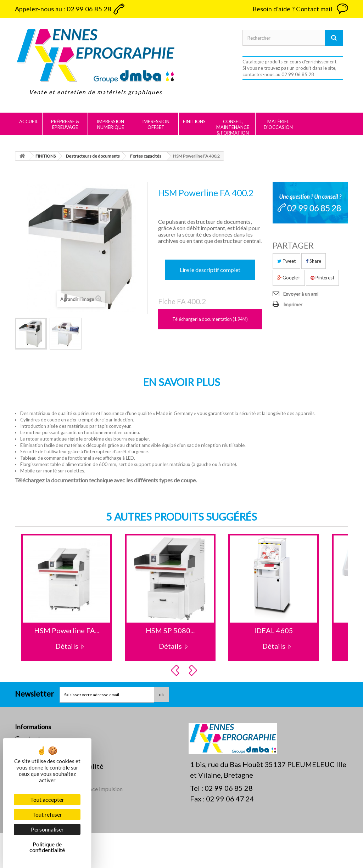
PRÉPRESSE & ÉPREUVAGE (65, 124)
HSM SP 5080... (170, 630)
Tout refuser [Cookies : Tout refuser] (47, 814)
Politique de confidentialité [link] (47, 847)
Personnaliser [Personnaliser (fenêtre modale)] (47, 829)
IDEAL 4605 (274, 630)
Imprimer (293, 305)
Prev (176, 670)
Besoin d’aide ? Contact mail (292, 9)
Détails (67, 646)
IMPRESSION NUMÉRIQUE (110, 124)
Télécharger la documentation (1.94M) (210, 319)
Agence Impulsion (101, 824)
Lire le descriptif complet (210, 270)
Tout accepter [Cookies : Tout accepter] (47, 799)
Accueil (29, 121)
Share (314, 261)
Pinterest (322, 278)
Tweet (286, 261)
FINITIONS (194, 121)
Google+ (289, 278)
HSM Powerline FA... (67, 630)
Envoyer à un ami (301, 294)
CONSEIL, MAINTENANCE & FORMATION (233, 127)
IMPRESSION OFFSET (156, 124)
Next (194, 670)
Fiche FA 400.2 (182, 301)
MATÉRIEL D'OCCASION (278, 124)
